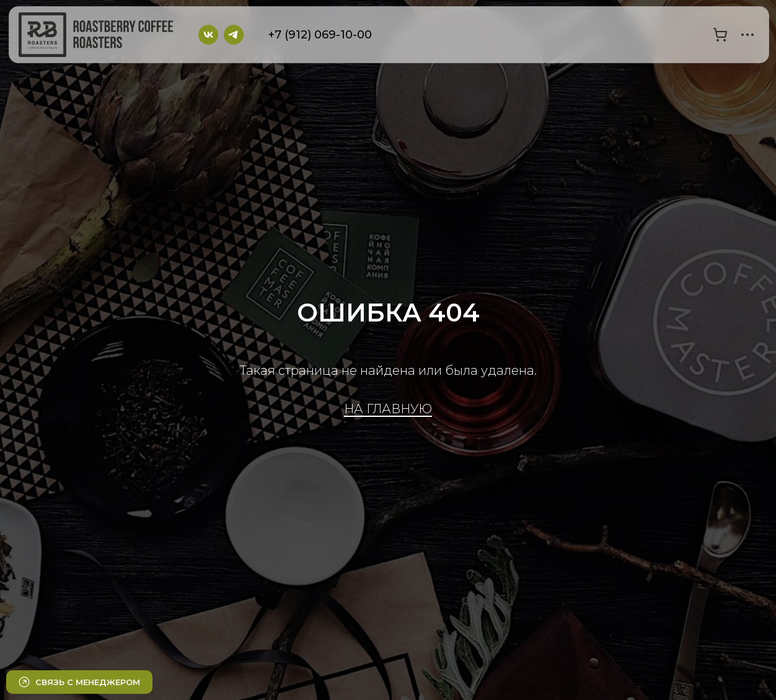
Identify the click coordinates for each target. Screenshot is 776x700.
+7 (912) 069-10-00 (320, 35)
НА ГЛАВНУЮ (388, 409)
